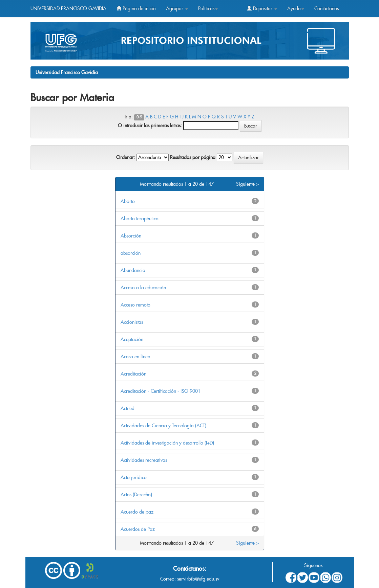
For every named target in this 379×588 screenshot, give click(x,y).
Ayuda (296, 8)
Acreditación (133, 374)
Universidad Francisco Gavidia (67, 72)
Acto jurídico (134, 477)
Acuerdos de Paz (138, 529)
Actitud (128, 408)
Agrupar (177, 8)
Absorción (131, 236)
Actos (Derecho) (136, 495)
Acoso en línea (135, 357)
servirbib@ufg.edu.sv (198, 579)
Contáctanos (327, 8)
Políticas (208, 8)
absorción (131, 253)
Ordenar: (126, 157)
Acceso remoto (135, 305)
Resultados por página (193, 157)
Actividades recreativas (144, 460)
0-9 (139, 117)
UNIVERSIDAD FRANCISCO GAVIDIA (68, 8)
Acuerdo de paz (137, 512)
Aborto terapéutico (140, 219)
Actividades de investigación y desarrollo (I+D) (167, 443)
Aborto (128, 201)
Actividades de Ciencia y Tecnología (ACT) (163, 426)
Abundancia (133, 270)
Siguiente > (247, 184)
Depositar (262, 8)
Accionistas (132, 322)
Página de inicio (136, 8)
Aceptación (132, 339)
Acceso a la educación (143, 288)
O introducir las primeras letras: (150, 126)
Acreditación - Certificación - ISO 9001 (161, 391)
